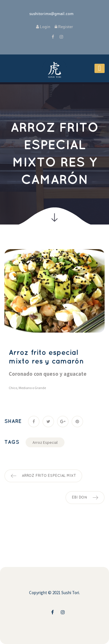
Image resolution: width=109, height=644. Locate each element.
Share (13, 421)
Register (64, 27)
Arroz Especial (45, 442)
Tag (12, 442)
